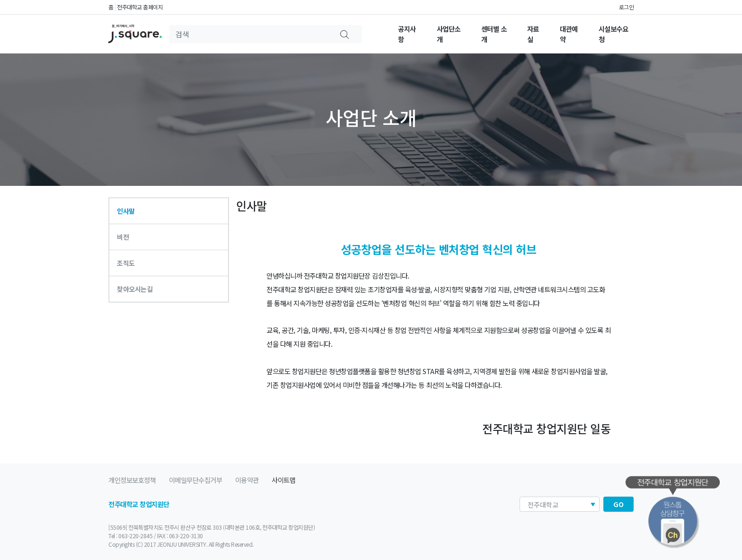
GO (618, 504)
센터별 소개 (494, 34)
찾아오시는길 (135, 289)
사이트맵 (283, 480)
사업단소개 (449, 34)
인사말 (126, 211)
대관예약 (569, 34)
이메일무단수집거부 (196, 480)
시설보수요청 (614, 34)
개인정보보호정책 (132, 480)
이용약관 (247, 480)
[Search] (251, 34)
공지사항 (407, 34)
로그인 (627, 7)
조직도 (126, 263)
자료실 (533, 34)
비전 (123, 237)
